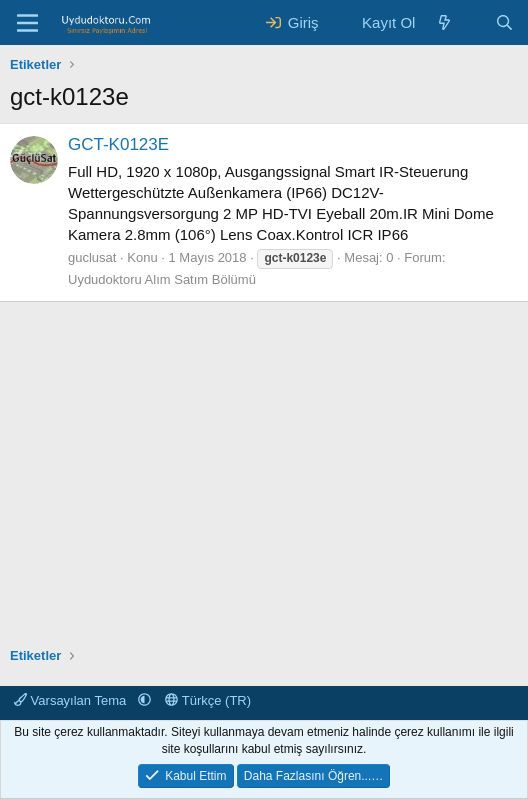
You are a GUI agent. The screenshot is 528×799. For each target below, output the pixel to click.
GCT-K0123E (118, 144)
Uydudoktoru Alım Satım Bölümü (162, 279)
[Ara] (504, 22)
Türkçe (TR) (208, 700)
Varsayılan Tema (72, 700)
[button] (144, 700)
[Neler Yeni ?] (444, 22)
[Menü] (27, 23)
